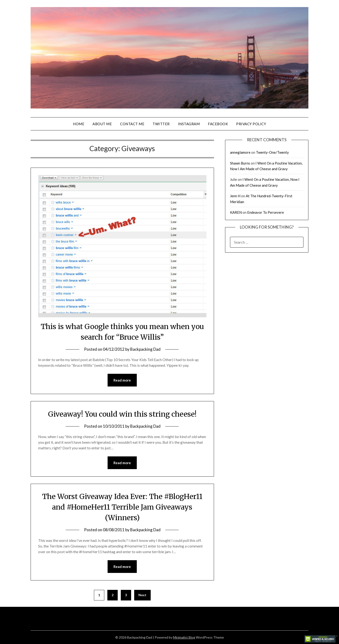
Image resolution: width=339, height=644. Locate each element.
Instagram (189, 124)
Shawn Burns (240, 163)
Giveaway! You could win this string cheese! (122, 414)
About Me (102, 124)
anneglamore (240, 152)
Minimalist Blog (184, 637)
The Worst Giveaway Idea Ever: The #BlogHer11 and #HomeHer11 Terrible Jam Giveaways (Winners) (122, 507)
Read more (122, 380)
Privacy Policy (251, 124)
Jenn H (235, 196)
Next (142, 595)
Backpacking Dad (145, 349)
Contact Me (132, 124)
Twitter (161, 124)
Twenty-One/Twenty (272, 152)
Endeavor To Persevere (266, 212)
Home (79, 124)
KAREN (236, 212)
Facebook (218, 124)
